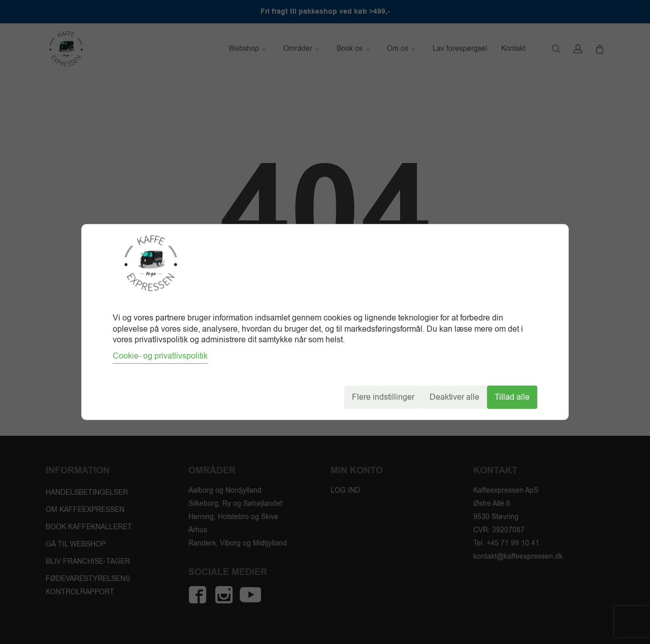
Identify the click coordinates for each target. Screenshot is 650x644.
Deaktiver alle (454, 397)
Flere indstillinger (383, 397)
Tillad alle (512, 397)
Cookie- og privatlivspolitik (160, 356)
